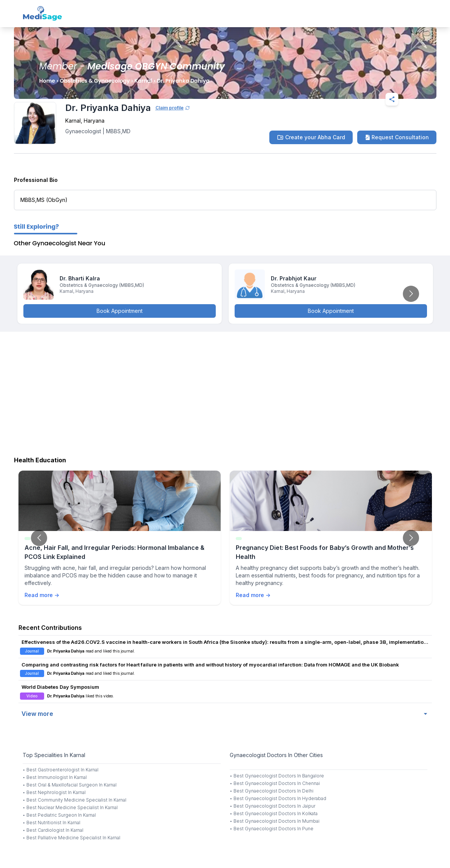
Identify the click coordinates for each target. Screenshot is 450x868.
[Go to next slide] (411, 294)
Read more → (42, 595)
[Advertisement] (225, 392)
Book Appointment (120, 311)
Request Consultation (397, 137)
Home (47, 81)
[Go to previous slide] (39, 538)
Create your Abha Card (311, 137)
